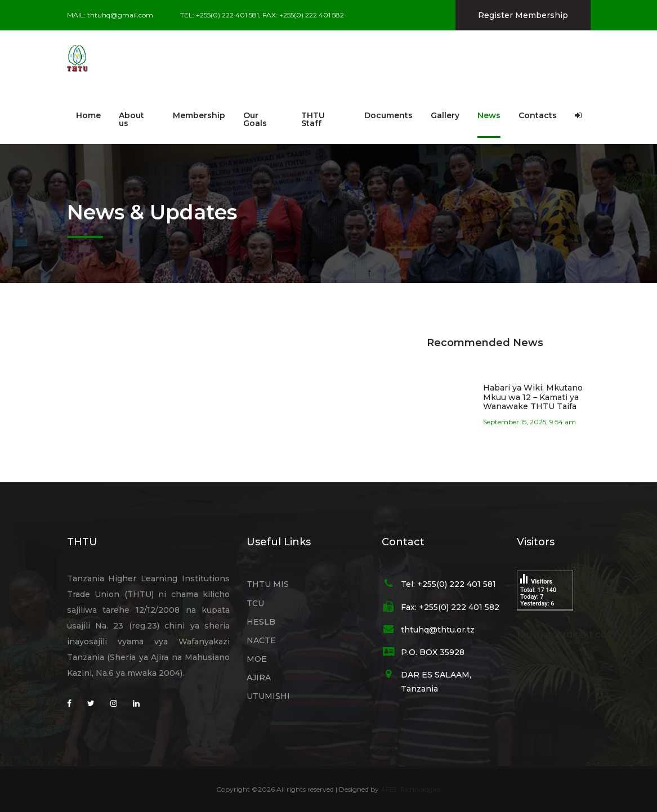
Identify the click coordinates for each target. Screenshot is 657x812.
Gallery (445, 115)
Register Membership (523, 15)
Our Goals (255, 119)
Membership (199, 115)
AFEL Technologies (411, 789)
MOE (257, 659)
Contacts (538, 115)
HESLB (261, 622)
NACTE (261, 640)
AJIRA (259, 678)
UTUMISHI (268, 696)
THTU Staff (313, 119)
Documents (388, 115)
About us (131, 119)
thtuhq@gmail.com (120, 15)
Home (88, 115)
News (489, 115)
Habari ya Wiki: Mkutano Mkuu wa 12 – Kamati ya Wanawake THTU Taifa (533, 397)
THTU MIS (268, 584)
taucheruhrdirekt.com (566, 634)
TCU (255, 603)
